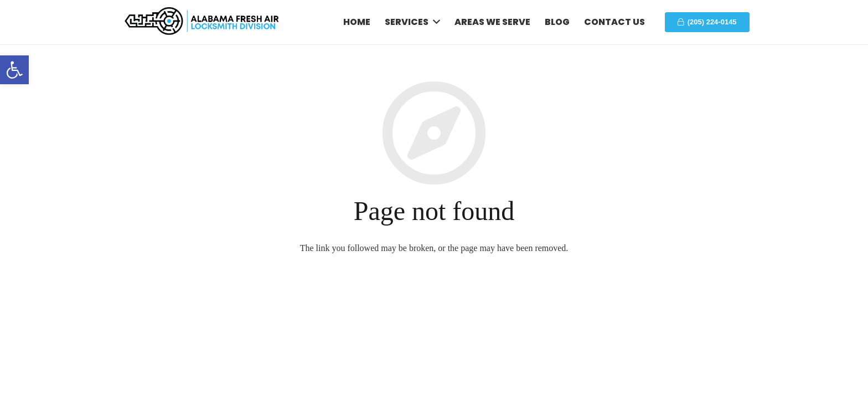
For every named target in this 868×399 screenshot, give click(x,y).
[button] (14, 70)
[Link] (203, 22)
